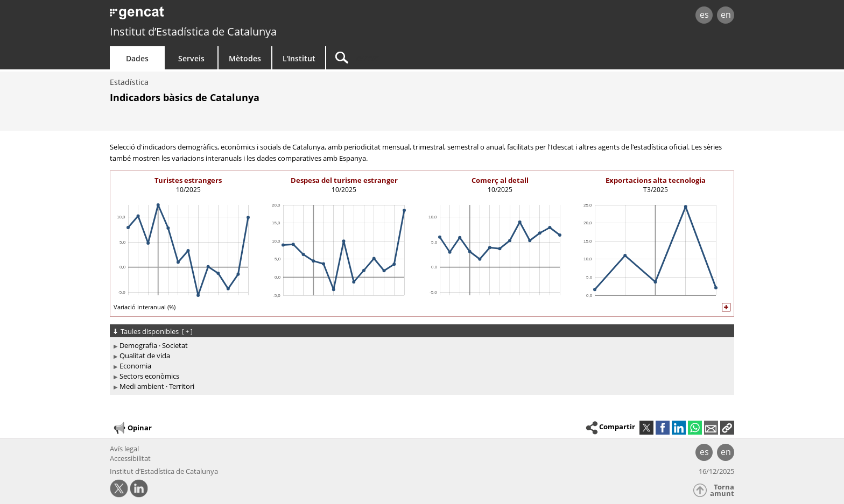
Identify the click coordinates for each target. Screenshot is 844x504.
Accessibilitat (130, 458)
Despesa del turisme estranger (344, 180)
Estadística (129, 82)
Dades (137, 58)
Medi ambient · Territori (157, 386)
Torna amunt (722, 490)
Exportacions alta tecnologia (656, 180)
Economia (135, 366)
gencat (235, 16)
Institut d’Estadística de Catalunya (193, 31)
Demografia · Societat (154, 345)
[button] (727, 428)
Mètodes (245, 58)
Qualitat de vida (145, 356)
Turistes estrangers (188, 180)
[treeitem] (420, 346)
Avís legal (124, 449)
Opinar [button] (132, 428)
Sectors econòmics (149, 376)
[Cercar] (418, 58)
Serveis (191, 58)
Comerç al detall (500, 180)
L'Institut (299, 58)
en (726, 15)
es (704, 15)
